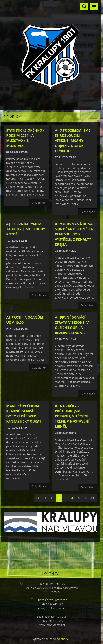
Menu (94, 7)
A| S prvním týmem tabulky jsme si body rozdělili (26, 229)
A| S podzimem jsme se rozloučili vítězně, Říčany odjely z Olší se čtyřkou (73, 141)
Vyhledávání (84, 7)
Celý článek (39, 203)
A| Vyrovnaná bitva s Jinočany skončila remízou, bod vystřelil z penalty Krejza (74, 234)
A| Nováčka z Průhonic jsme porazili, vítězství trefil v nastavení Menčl (72, 416)
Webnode (63, 639)
